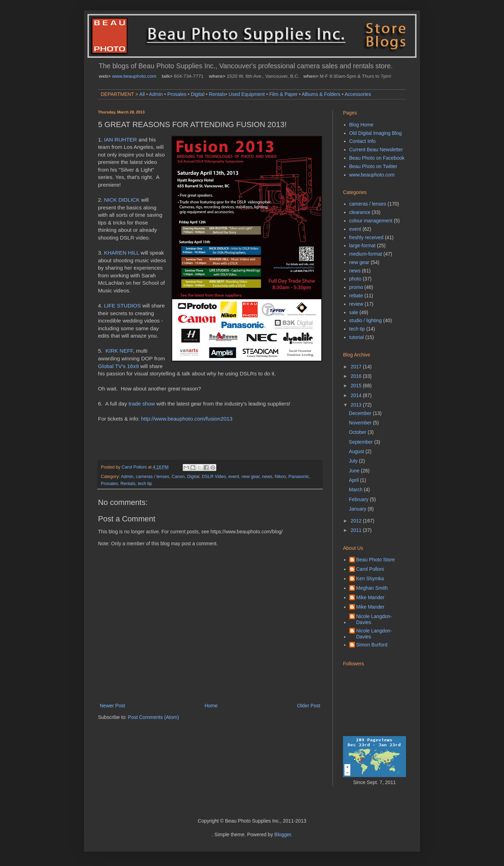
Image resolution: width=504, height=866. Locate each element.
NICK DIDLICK (122, 200)
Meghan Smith (372, 588)
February (359, 499)
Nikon (280, 477)
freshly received (366, 237)
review (356, 304)
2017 (357, 367)
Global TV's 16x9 (118, 366)
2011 (357, 530)
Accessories (358, 94)
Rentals (217, 94)
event (234, 477)
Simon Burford (372, 645)
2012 (357, 521)
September (362, 442)
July (354, 461)
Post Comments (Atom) (153, 717)
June (355, 471)
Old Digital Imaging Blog (376, 133)
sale (354, 312)
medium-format (366, 254)
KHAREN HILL (121, 253)
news (267, 477)
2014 (357, 395)
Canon (178, 477)
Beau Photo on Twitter (373, 166)
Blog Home (361, 125)
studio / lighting (366, 320)
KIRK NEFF (119, 351)
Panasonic (299, 477)
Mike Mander (370, 597)
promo (356, 287)
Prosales (177, 94)
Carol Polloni (370, 569)
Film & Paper (283, 94)
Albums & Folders (321, 94)
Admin (156, 94)
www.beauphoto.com (134, 76)
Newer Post (112, 706)
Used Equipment (247, 94)
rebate (356, 296)
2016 (357, 376)
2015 (357, 386)
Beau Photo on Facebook (377, 158)
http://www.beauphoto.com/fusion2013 (187, 419)
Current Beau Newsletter (376, 150)
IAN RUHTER (120, 140)
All (142, 94)
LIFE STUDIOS (122, 306)
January (358, 509)
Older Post (309, 706)
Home (211, 706)
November (361, 423)
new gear (250, 477)
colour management (371, 221)
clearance (360, 212)
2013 (357, 405)
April (355, 480)
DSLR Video (214, 477)
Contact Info (363, 141)
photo (355, 279)
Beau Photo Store (376, 560)
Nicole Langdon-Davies (374, 619)
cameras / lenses (152, 477)
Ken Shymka (370, 579)
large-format (362, 245)
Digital (198, 94)
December (361, 413)
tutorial (357, 337)
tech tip (145, 484)
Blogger (283, 834)
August (357, 451)
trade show (142, 404)
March (356, 490)
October (358, 432)
